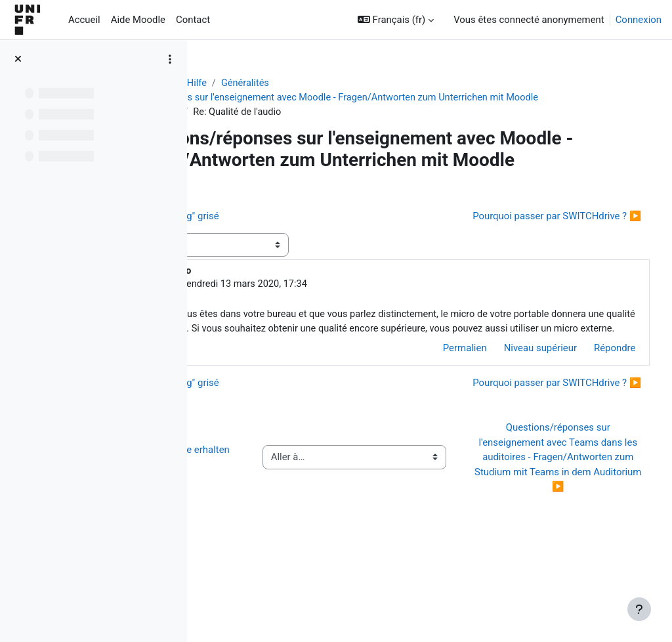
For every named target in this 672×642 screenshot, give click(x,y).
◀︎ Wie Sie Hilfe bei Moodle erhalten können (275, 525)
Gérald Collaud (302, 322)
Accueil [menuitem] (84, 20)
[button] (396, 20)
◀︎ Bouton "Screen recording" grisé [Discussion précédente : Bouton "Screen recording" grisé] (297, 254)
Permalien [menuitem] (440, 401)
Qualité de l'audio (264, 127)
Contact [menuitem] (193, 20)
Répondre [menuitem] (590, 401)
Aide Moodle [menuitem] (138, 20)
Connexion (639, 20)
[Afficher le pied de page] (639, 609)
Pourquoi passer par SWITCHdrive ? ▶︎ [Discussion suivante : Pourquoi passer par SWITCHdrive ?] (533, 254)
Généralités (369, 83)
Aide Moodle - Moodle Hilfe (271, 83)
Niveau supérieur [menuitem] (515, 401)
